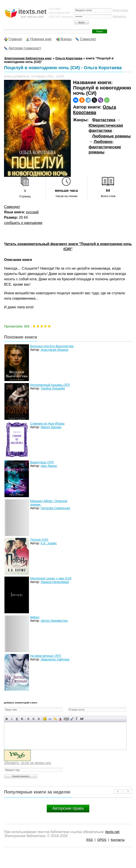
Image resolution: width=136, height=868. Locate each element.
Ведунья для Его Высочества (52, 346)
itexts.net (112, 832)
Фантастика (104, 120)
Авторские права (68, 808)
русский (32, 212)
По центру (33, 719)
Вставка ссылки (50, 719)
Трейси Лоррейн (53, 388)
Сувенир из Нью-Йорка (47, 424)
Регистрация (121, 10)
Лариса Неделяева (55, 582)
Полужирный (7, 719)
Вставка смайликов (45, 719)
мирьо (35, 617)
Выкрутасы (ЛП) (42, 462)
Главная (15, 39)
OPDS (102, 840)
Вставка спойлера (82, 719)
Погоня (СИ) (39, 540)
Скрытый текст (66, 719)
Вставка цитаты (72, 719)
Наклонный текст (12, 719)
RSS (90, 840)
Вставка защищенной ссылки (55, 719)
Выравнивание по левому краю (28, 719)
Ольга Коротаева (94, 110)
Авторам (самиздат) (25, 48)
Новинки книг (41, 39)
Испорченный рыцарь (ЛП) (50, 385)
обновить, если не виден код (27, 763)
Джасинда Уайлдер (55, 659)
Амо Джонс (49, 466)
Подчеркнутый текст (17, 719)
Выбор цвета (60, 719)
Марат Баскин (51, 427)
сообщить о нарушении (23, 223)
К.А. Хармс (49, 543)
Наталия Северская (55, 508)
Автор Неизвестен (54, 621)
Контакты (118, 840)
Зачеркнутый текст (22, 719)
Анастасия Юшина (55, 350)
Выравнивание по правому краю (39, 719)
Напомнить (120, 16)
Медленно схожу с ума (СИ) (51, 578)
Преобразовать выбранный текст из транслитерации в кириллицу (77, 719)
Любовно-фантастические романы (105, 147)
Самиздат (88, 39)
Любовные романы (111, 136)
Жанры (66, 39)
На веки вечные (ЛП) (45, 656)
